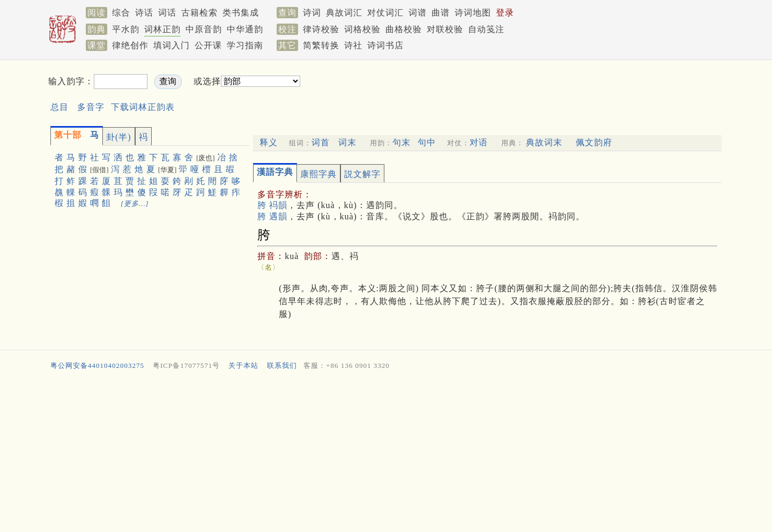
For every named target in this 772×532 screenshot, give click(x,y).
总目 (60, 107)
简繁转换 (321, 45)
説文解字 (362, 174)
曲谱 (441, 13)
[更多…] (135, 204)
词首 (321, 142)
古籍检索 (199, 13)
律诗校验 (321, 29)
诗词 (312, 13)
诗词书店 (385, 45)
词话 (167, 13)
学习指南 (245, 45)
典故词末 (544, 142)
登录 (505, 13)
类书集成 (241, 13)
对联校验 (445, 29)
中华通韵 (245, 29)
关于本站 (243, 365)
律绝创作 (130, 45)
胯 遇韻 (272, 216)
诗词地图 (473, 13)
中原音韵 (204, 29)
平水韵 (126, 29)
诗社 (353, 45)
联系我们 (282, 365)
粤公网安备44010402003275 (97, 365)
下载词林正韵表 (143, 107)
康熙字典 (318, 174)
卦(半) (119, 137)
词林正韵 (162, 29)
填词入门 (172, 45)
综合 (121, 13)
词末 (347, 142)
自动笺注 (486, 29)
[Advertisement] (486, 90)
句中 (427, 142)
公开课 (208, 45)
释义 (269, 142)
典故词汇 (344, 13)
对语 (479, 142)
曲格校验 (404, 29)
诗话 (144, 13)
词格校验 (362, 29)
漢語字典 (275, 172)
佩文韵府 (594, 142)
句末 (402, 142)
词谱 (418, 13)
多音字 (91, 107)
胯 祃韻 (272, 205)
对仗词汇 (385, 13)
